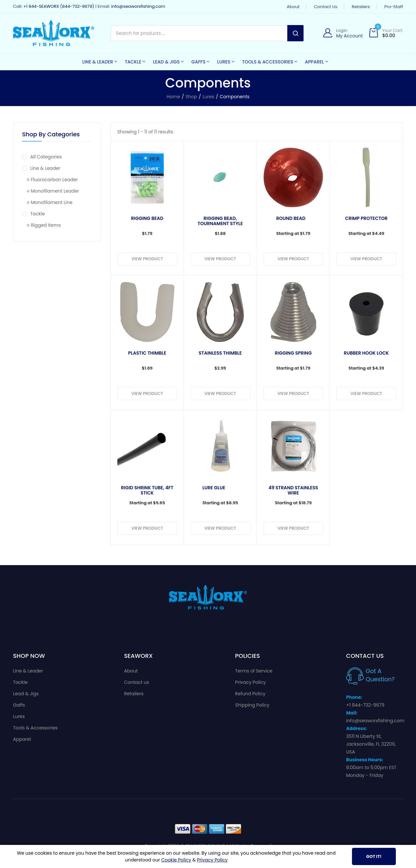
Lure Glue (214, 488)
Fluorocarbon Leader (52, 180)
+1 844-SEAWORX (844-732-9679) (58, 6)
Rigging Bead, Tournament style (220, 221)
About (293, 7)
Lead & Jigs (26, 694)
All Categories (42, 157)
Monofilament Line (50, 202)
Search (295, 33)
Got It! (374, 856)
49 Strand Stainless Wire (293, 490)
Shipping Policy (252, 705)
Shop (191, 97)
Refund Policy (250, 694)
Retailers (361, 7)
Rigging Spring (293, 353)
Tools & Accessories (35, 728)
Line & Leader (41, 168)
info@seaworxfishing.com (138, 6)
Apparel (22, 739)
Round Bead (291, 219)
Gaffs (19, 705)
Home (173, 97)
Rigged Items (44, 225)
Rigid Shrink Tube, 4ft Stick (147, 490)
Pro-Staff (394, 7)
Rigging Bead (147, 219)
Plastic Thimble (147, 353)
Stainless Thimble (220, 353)
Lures (208, 97)
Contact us (326, 7)
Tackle (33, 214)
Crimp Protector (366, 219)
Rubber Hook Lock (366, 353)
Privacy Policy (250, 682)
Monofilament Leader (53, 191)
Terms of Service (254, 671)
